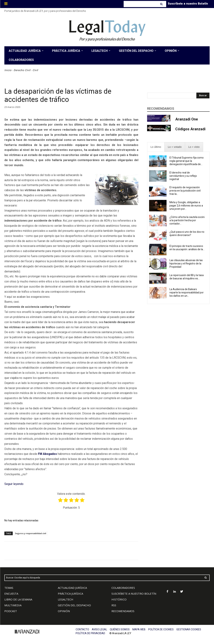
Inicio (8, 70)
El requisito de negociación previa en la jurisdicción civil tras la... (185, 191)
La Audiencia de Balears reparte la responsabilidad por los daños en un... (187, 292)
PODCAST (11, 611)
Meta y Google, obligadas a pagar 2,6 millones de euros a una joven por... (186, 206)
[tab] (156, 147)
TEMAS (9, 588)
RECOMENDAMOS (123, 611)
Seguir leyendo (14, 484)
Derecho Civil (22, 70)
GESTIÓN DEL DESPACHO (74, 605)
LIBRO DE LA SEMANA (18, 599)
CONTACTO (82, 629)
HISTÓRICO (119, 599)
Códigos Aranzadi (190, 129)
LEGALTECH (66, 599)
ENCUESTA (11, 594)
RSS (114, 605)
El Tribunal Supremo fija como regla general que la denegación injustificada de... (187, 161)
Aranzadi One (187, 119)
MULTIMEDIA (13, 605)
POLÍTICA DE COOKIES (161, 629)
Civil (35, 70)
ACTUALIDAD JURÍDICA (72, 588)
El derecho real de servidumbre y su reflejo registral (183, 176)
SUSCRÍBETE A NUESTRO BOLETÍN (134, 594)
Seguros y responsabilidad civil (31, 533)
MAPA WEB (139, 629)
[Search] (162, 4)
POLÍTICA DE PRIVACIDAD (90, 633)
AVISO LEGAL (99, 629)
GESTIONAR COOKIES (189, 629)
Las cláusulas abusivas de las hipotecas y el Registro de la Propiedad (186, 264)
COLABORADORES (123, 588)
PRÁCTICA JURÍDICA (70, 594)
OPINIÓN (64, 611)
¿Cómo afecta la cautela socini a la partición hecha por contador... (187, 220)
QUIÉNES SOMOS (120, 629)
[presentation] (156, 147)
